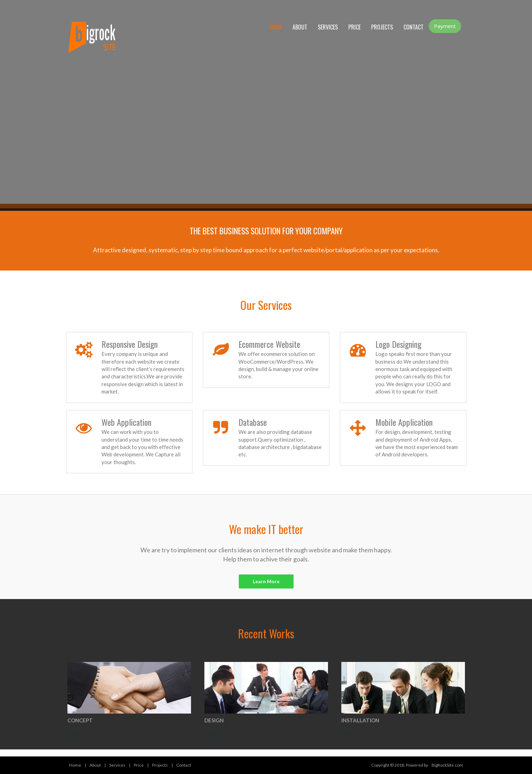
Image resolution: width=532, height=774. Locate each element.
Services (328, 27)
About (300, 27)
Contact (413, 27)
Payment (445, 26)
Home (276, 27)
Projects (382, 27)
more (77, 735)
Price (354, 27)
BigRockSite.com (447, 765)
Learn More (266, 581)
